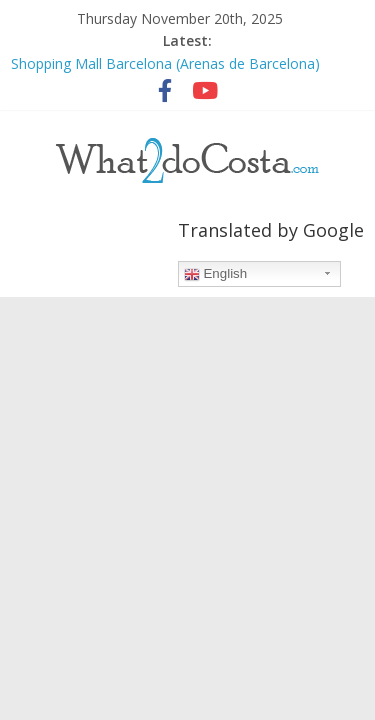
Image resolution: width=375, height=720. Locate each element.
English (215, 274)
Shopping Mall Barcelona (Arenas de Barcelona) (165, 63)
